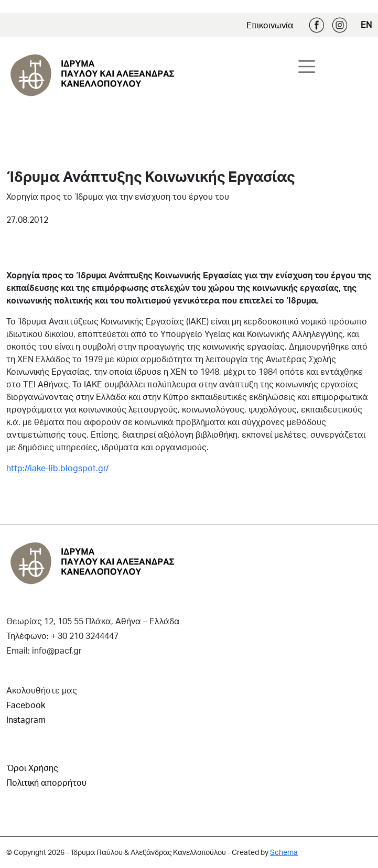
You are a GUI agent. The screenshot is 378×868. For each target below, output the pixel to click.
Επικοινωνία (270, 25)
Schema (284, 852)
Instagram (340, 25)
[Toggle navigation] (307, 67)
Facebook (317, 25)
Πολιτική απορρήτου (46, 782)
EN (366, 24)
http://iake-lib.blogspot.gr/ (57, 468)
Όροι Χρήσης (32, 768)
